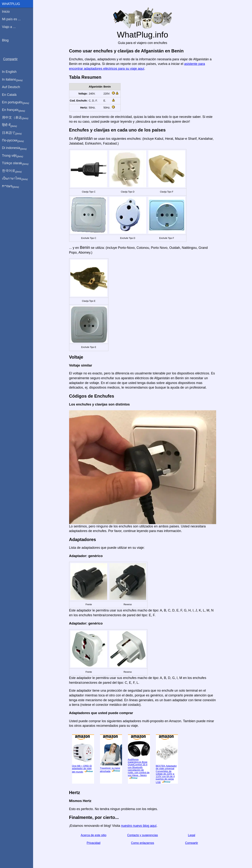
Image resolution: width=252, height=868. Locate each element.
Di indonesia (14, 148)
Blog (5, 40)
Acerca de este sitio (94, 835)
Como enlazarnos (143, 843)
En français (14, 110)
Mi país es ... (11, 19)
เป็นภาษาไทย (15, 179)
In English (9, 72)
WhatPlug (11, 4)
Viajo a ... (9, 27)
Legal (192, 835)
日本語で (12, 133)
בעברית (10, 186)
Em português (16, 102)
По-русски (13, 140)
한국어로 (12, 171)
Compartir (192, 843)
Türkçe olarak (15, 163)
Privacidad (93, 843)
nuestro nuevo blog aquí (139, 826)
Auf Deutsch (11, 87)
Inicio (6, 12)
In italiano (12, 80)
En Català (9, 95)
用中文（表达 (15, 118)
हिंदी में (10, 125)
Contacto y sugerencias (143, 835)
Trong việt (13, 156)
